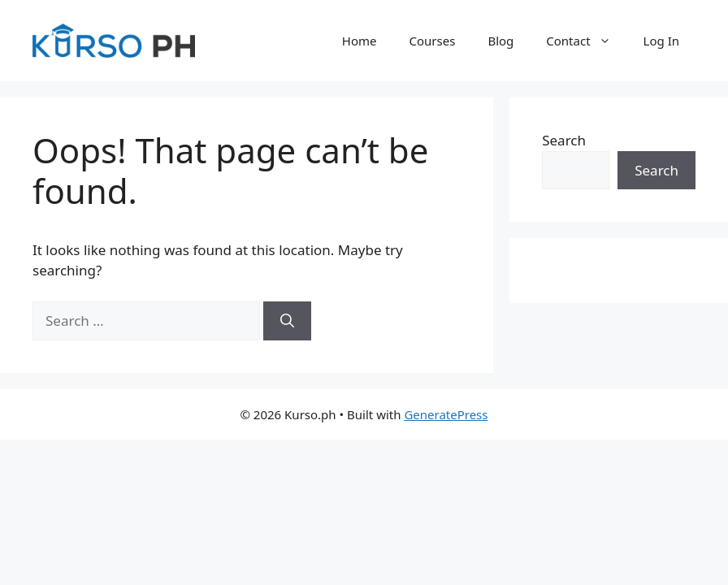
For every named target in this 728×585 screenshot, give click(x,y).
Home (360, 41)
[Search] (287, 321)
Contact (586, 41)
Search (564, 140)
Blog (500, 41)
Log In (661, 41)
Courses (433, 41)
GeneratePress (446, 414)
